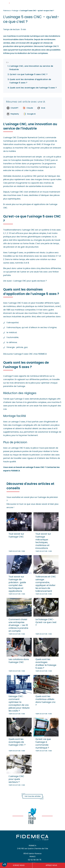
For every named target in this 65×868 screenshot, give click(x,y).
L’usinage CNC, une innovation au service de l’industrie (31, 68)
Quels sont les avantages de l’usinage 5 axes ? (33, 88)
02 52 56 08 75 (35, 860)
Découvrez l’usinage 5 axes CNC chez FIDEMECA (25, 354)
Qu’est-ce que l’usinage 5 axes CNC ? (29, 74)
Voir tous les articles (33, 796)
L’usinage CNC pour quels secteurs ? (30, 281)
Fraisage (15, 11)
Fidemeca (7, 11)
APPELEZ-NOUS (51, 865)
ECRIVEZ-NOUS (19, 865)
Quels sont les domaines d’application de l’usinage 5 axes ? (30, 81)
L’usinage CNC (10, 138)
